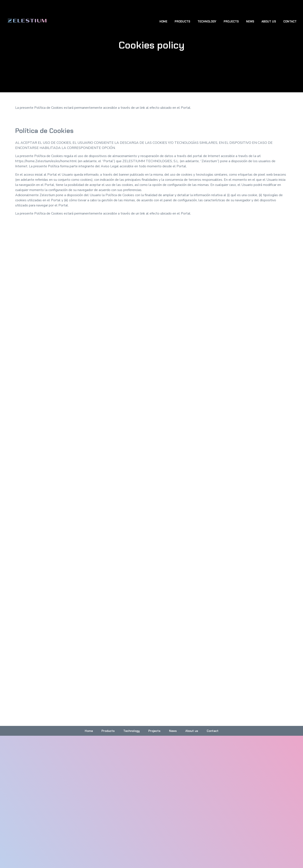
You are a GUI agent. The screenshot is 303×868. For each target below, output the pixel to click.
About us (269, 21)
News (250, 21)
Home (163, 21)
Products (182, 21)
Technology (207, 21)
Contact (290, 21)
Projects (231, 21)
